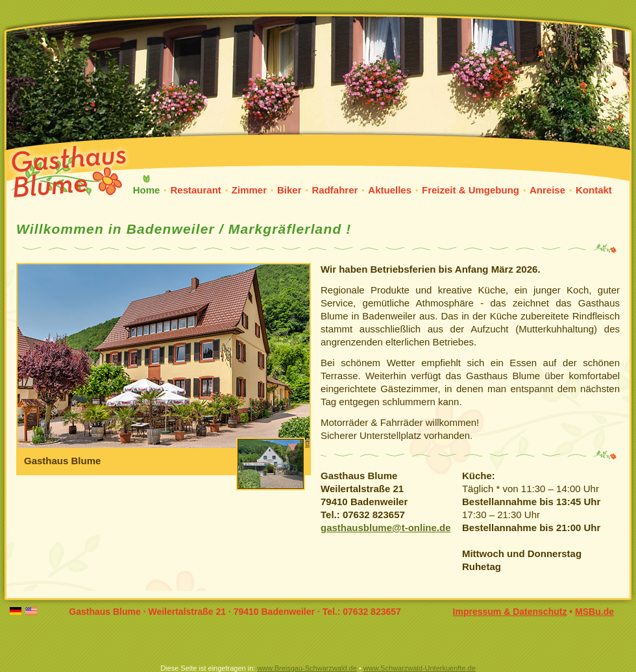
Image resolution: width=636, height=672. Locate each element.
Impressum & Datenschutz (510, 612)
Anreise (547, 190)
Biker (289, 190)
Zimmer (249, 190)
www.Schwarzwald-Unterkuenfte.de (420, 668)
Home (147, 190)
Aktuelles (390, 190)
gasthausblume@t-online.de (385, 528)
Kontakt (594, 190)
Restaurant (195, 190)
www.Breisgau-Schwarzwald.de (307, 668)
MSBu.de (594, 612)
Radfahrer (335, 190)
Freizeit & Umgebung (471, 190)
